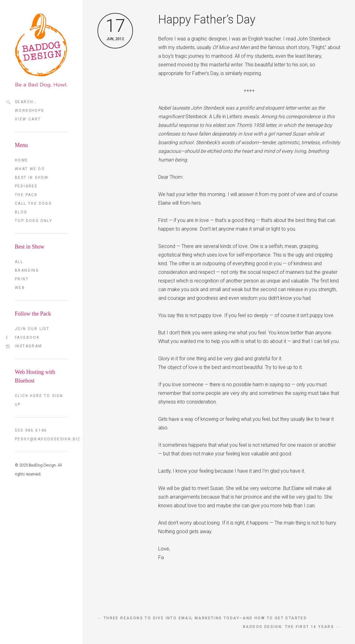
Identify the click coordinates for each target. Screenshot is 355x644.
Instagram (29, 346)
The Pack (26, 195)
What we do (30, 169)
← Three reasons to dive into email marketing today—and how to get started (202, 618)
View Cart (28, 119)
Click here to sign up (39, 400)
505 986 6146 (31, 430)
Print (22, 279)
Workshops (29, 111)
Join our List (32, 329)
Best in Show (32, 178)
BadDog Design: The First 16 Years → (292, 627)
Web (20, 288)
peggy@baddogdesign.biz (41, 439)
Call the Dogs (33, 203)
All (19, 262)
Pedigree (26, 186)
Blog (21, 212)
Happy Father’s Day (207, 19)
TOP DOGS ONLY (33, 221)
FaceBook (27, 337)
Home (22, 160)
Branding (27, 270)
